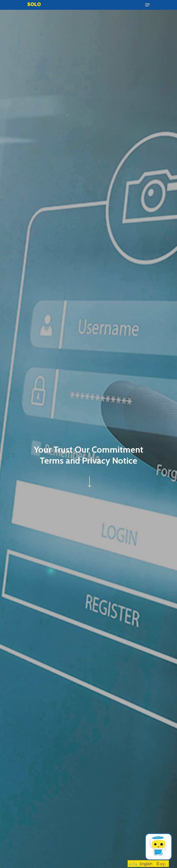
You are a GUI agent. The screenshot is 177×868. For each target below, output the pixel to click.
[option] (146, 864)
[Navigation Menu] (147, 5)
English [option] (146, 864)
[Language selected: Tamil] (148, 864)
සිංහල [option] (161, 864)
